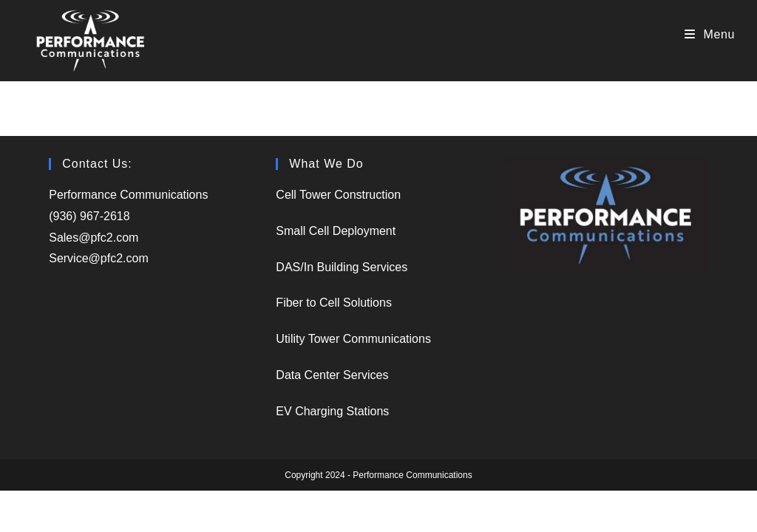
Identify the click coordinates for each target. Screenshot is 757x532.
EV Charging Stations (332, 411)
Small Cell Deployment (336, 231)
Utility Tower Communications (353, 339)
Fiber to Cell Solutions (334, 303)
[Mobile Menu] (710, 34)
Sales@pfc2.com (95, 238)
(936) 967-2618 (89, 216)
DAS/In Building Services (342, 267)
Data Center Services (332, 375)
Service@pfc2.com (99, 258)
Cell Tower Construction (338, 195)
